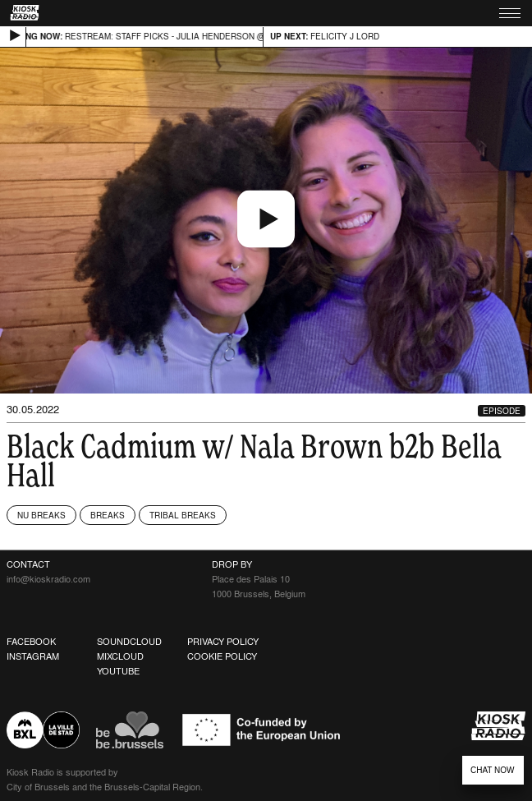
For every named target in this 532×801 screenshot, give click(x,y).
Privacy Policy (223, 642)
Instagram (33, 656)
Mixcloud (120, 656)
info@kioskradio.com (48, 579)
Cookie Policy (222, 656)
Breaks (108, 515)
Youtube (118, 671)
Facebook (31, 642)
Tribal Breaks (183, 515)
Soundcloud (129, 642)
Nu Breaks (41, 515)
